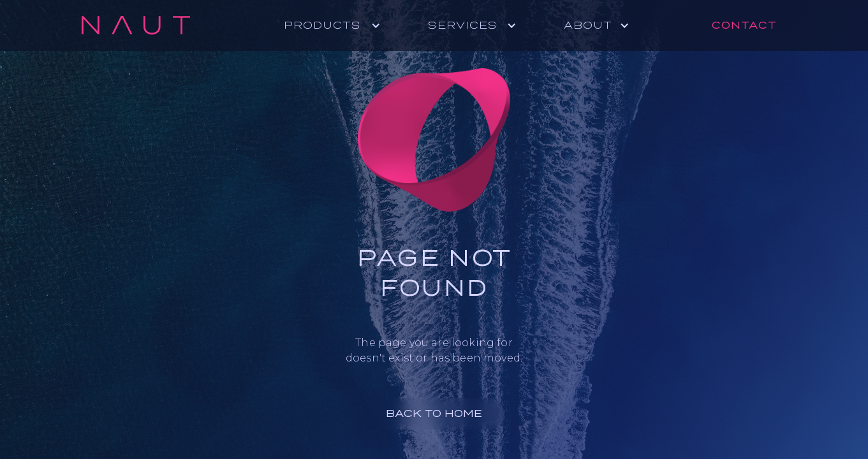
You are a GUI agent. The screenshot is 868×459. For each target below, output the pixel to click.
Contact (744, 25)
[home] (136, 25)
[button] (339, 25)
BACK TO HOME (434, 413)
